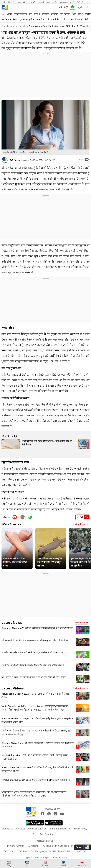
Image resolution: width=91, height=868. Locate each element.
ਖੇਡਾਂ (74, 14)
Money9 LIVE (79, 851)
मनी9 (72, 2)
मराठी (33, 2)
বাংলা (49, 2)
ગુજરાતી (41, 2)
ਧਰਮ (80, 14)
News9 (11, 2)
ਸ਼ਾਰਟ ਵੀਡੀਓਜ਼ (20, 14)
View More (81, 524)
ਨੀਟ (65, 19)
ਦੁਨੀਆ (37, 14)
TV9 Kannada (62, 846)
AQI (66, 7)
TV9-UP (80, 2)
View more (81, 622)
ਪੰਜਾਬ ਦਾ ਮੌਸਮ (11, 19)
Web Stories (11, 524)
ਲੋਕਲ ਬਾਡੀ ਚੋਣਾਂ (54, 19)
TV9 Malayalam (39, 851)
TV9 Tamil (24, 851)
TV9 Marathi (33, 846)
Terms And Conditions (44, 834)
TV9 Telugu (47, 846)
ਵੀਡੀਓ (88, 14)
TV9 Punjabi (15, 160)
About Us (20, 829)
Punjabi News (8, 26)
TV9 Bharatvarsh (16, 846)
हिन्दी (4, 2)
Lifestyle (22, 26)
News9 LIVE (64, 851)
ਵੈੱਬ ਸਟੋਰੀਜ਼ (65, 14)
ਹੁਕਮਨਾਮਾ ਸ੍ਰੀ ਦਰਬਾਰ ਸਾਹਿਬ (32, 19)
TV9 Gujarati (10, 851)
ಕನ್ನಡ (19, 2)
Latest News (12, 622)
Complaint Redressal (60, 829)
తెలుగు (26, 2)
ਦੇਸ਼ (31, 14)
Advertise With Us (37, 829)
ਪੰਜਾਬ (9, 14)
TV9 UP (53, 851)
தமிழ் (55, 2)
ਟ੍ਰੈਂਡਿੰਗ (46, 14)
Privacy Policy (80, 829)
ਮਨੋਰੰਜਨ (55, 14)
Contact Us (7, 829)
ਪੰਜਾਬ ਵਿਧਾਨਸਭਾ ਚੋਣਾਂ (79, 19)
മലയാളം (64, 2)
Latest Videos (13, 688)
